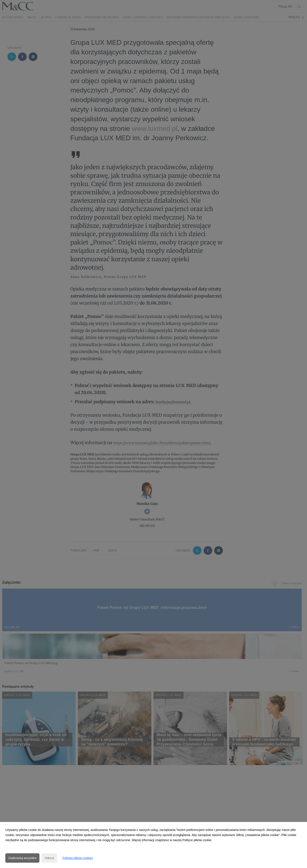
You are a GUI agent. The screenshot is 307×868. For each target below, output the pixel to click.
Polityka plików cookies (77, 858)
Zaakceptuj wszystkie (22, 858)
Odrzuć (49, 858)
